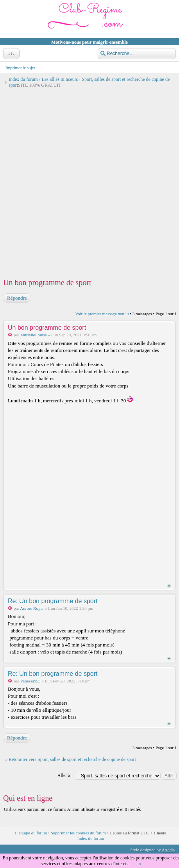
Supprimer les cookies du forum (78, 833)
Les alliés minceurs (60, 79)
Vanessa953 (30, 681)
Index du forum (23, 79)
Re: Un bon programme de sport (53, 601)
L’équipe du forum (31, 833)
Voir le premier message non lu (102, 314)
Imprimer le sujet (20, 68)
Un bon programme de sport (47, 282)
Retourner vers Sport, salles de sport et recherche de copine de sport (72, 759)
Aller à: (64, 775)
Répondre (17, 298)
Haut (169, 586)
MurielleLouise (34, 335)
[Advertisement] (89, 180)
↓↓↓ (11, 54)
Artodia (168, 850)
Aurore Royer (32, 608)
